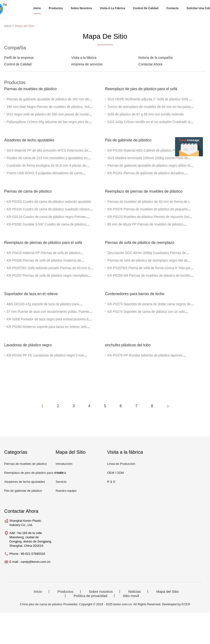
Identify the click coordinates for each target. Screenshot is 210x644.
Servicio (61, 482)
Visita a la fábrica (113, 8)
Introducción (64, 464)
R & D (111, 482)
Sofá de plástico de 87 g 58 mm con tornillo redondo (146, 114)
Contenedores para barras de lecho (135, 294)
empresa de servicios (87, 64)
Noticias (134, 592)
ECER (186, 604)
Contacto (172, 8)
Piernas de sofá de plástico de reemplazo (140, 243)
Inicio (37, 8)
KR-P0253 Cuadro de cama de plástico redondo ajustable (49, 202)
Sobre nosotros (81, 8)
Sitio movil (131, 596)
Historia (61, 473)
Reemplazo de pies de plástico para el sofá (141, 89)
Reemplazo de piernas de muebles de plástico (144, 191)
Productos (56, 8)
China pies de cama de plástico (41, 604)
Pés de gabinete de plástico (128, 140)
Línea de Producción (121, 464)
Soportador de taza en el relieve (31, 294)
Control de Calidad (146, 8)
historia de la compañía (156, 58)
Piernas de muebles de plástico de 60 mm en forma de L (149, 202)
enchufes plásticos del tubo (128, 345)
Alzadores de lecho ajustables (29, 140)
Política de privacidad (90, 596)
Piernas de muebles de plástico (30, 89)
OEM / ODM (115, 473)
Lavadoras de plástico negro (28, 345)
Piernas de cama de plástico (28, 191)
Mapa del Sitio (25, 26)
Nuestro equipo (66, 491)
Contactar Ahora (150, 64)
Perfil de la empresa (19, 58)
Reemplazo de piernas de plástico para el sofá (43, 243)
